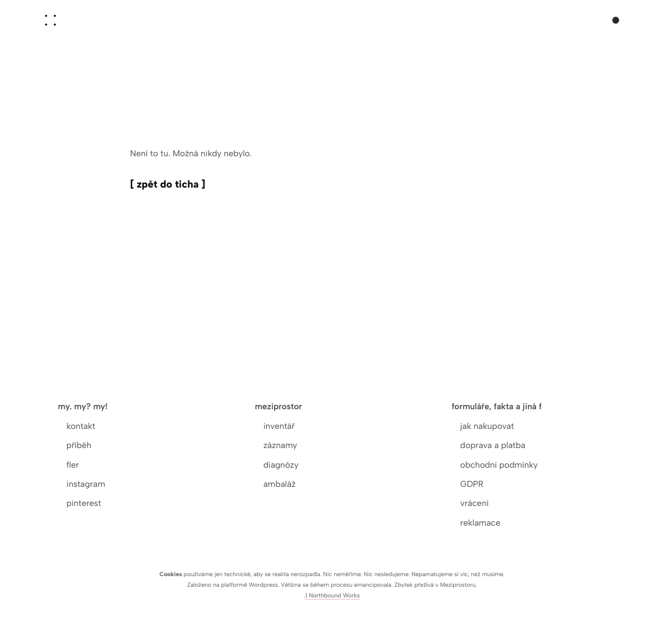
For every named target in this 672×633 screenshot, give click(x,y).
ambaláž (280, 484)
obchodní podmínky (499, 465)
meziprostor (279, 406)
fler (73, 465)
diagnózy (281, 465)
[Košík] (611, 18)
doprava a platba (493, 445)
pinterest (84, 503)
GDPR (472, 484)
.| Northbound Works (332, 596)
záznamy (280, 445)
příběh (79, 445)
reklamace (480, 523)
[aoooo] (50, 20)
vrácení (474, 503)
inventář (279, 426)
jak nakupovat (487, 426)
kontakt (81, 426)
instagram (86, 484)
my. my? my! (83, 406)
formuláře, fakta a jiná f (496, 406)
